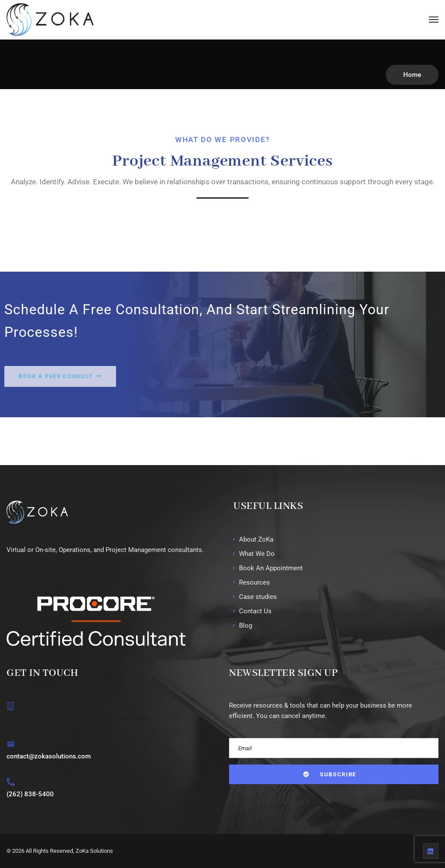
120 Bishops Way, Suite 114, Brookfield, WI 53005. (78, 718)
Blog (246, 625)
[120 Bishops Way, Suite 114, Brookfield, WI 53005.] (11, 706)
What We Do (257, 554)
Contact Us (255, 611)
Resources (254, 582)
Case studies (258, 597)
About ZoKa (256, 539)
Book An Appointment (271, 568)
